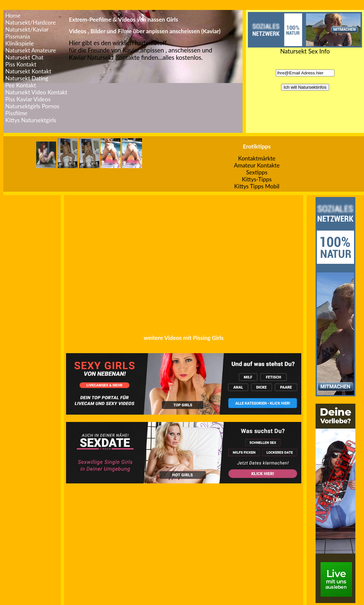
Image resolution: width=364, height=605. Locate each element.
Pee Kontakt (21, 85)
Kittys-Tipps (257, 179)
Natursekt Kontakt (28, 71)
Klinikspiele (20, 43)
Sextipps (257, 172)
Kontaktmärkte (257, 158)
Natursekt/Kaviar (27, 29)
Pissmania (18, 36)
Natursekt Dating (27, 78)
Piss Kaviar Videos (28, 99)
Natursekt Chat (24, 57)
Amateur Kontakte (257, 165)
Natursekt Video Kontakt (36, 92)
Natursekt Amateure (31, 50)
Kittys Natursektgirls (31, 120)
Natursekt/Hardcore (31, 22)
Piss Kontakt (21, 64)
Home (13, 15)
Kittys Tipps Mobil (257, 186)
